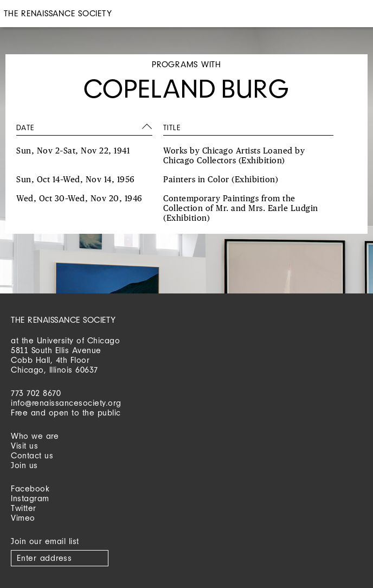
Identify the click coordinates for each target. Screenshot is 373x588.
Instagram (30, 498)
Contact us (32, 455)
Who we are (35, 436)
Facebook (30, 488)
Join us (24, 465)
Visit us (24, 446)
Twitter (24, 508)
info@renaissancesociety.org (66, 403)
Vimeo (23, 518)
